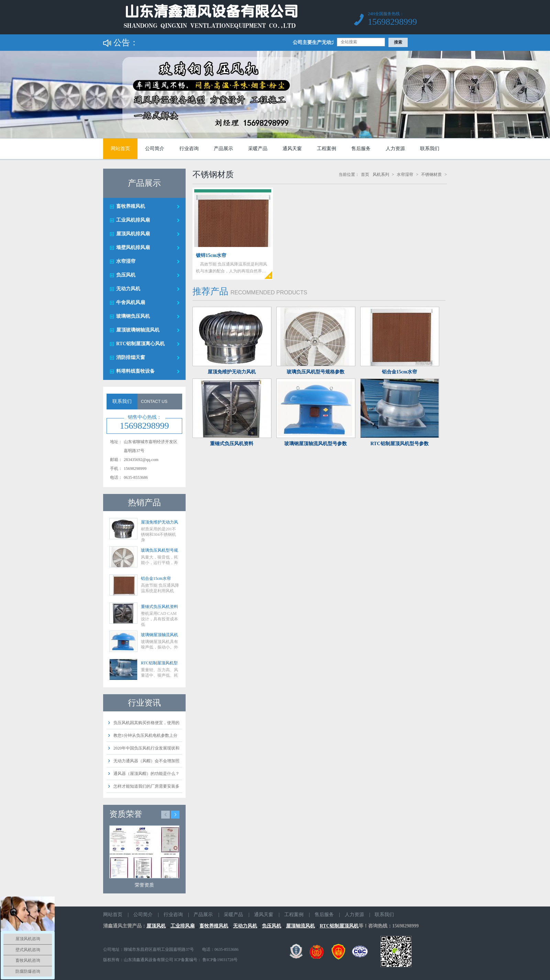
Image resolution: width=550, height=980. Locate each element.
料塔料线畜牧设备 (135, 371)
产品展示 (223, 149)
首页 (365, 174)
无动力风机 (128, 289)
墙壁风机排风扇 (133, 247)
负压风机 (126, 275)
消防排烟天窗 (131, 357)
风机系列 (381, 174)
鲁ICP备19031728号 (220, 960)
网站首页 (120, 149)
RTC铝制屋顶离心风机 (140, 344)
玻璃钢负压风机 (133, 316)
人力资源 (395, 149)
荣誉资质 (144, 885)
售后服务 (361, 149)
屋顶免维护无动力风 (159, 522)
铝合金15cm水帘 (156, 578)
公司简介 (155, 149)
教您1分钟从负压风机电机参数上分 (145, 735)
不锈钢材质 (431, 174)
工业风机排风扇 (133, 220)
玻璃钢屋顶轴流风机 (159, 635)
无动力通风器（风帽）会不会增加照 (146, 761)
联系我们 (430, 149)
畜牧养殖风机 (131, 206)
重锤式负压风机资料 (159, 607)
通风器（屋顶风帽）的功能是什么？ (146, 774)
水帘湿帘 (126, 261)
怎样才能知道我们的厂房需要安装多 (146, 786)
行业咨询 (189, 149)
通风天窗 (292, 149)
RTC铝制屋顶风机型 (159, 663)
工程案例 (327, 149)
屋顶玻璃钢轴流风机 (138, 330)
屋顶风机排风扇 (133, 234)
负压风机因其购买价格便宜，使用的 (146, 723)
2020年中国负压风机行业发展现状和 (146, 748)
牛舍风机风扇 (131, 302)
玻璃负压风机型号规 (159, 550)
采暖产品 (258, 149)
